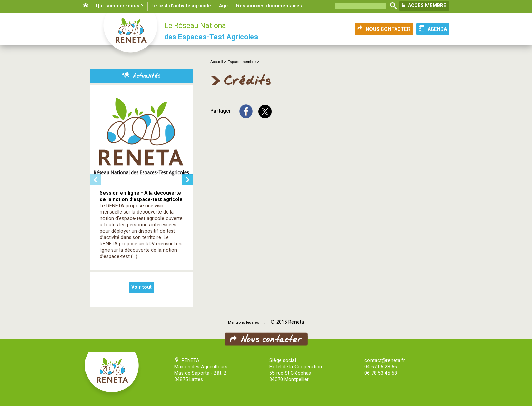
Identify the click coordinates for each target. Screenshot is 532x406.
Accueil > (219, 62)
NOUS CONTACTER (384, 29)
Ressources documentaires (269, 6)
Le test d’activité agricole (181, 6)
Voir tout (141, 287)
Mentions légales (243, 322)
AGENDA (433, 29)
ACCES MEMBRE (424, 5)
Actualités (141, 76)
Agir (224, 6)
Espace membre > (243, 62)
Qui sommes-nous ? (120, 6)
